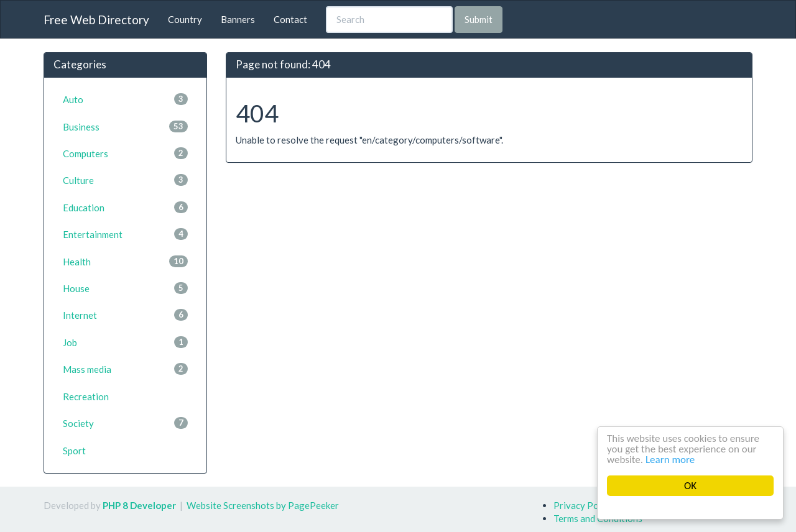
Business (125, 126)
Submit (479, 19)
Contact (290, 19)
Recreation (86, 397)
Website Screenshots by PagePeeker (263, 505)
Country (185, 19)
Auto (125, 99)
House (125, 288)
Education (125, 207)
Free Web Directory (96, 20)
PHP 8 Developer (139, 505)
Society (125, 423)
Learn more (671, 460)
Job (125, 342)
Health (125, 261)
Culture (125, 180)
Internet (125, 315)
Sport (74, 451)
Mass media (125, 369)
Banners (238, 19)
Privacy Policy (583, 505)
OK (690, 486)
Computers (125, 153)
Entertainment (125, 234)
